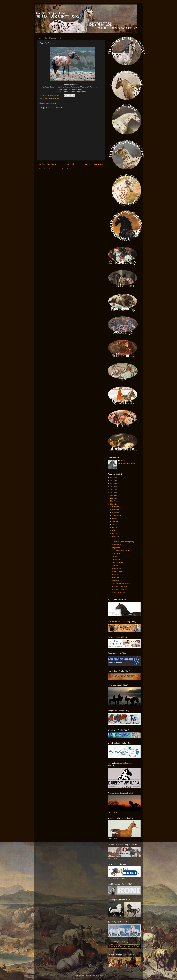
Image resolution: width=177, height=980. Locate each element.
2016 (112, 504)
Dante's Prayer (117, 568)
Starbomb (115, 566)
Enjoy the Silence (117, 562)
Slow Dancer (116, 560)
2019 (112, 495)
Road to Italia (116, 554)
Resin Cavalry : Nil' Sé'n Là (121, 583)
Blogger (100, 975)
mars (114, 533)
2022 (112, 486)
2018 (112, 498)
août (114, 518)
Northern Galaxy (117, 571)
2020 (112, 492)
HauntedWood (116, 545)
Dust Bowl (115, 574)
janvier (114, 539)
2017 (112, 501)
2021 (112, 489)
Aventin (114, 557)
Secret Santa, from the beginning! (123, 542)
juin (113, 524)
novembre (115, 510)
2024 (112, 480)
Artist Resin (49, 99)
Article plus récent (48, 164)
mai (113, 527)
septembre (116, 516)
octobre (115, 512)
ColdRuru (124, 461)
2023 (112, 483)
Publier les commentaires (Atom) (60, 169)
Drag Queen (116, 548)
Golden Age (116, 577)
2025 (112, 477)
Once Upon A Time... (119, 592)
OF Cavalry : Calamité (119, 589)
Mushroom (115, 580)
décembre (115, 507)
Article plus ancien (94, 164)
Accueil (71, 164)
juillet (114, 521)
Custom (56, 99)
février (114, 536)
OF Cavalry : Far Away (119, 586)
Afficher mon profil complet (127, 464)
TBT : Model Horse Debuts (121, 551)
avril (114, 530)
